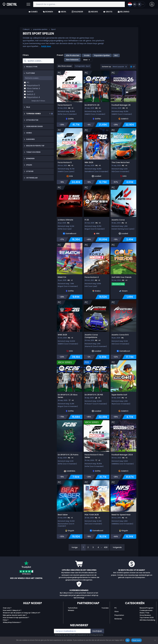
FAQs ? (6, 620)
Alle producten (73, 55)
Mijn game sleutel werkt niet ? (15, 615)
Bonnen (48, 12)
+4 (126, 165)
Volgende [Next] (117, 547)
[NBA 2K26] (97, 156)
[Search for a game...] (79, 4)
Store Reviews (145, 615)
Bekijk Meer (46, 46)
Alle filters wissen (65, 66)
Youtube (105, 608)
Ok (128, 640)
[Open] (28, 4)
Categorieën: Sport (83, 66)
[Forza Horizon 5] (70, 156)
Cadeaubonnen (146, 610)
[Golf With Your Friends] (123, 271)
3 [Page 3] (93, 547)
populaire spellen (40, 29)
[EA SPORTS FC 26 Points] (70, 450)
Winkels (71, 610)
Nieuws (93, 12)
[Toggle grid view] (133, 67)
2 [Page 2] (88, 547)
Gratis (108, 12)
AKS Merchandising (147, 620)
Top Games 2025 (147, 618)
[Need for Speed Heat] (123, 509)
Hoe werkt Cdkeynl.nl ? (12, 610)
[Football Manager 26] (123, 99)
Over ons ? (7, 608)
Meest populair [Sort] (120, 67)
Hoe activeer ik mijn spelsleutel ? (16, 618)
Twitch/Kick (73, 608)
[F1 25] (97, 214)
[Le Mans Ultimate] (70, 214)
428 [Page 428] (106, 547)
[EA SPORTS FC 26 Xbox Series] (70, 390)
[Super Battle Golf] (123, 390)
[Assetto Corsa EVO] (123, 330)
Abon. (62, 12)
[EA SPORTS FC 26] (97, 99)
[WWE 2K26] (70, 330)
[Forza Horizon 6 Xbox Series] (97, 450)
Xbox (116, 611)
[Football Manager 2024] (123, 450)
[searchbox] (38, 61)
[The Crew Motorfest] (123, 156)
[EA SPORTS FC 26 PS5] (97, 390)
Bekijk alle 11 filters (38, 101)
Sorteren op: (107, 67)
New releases (72, 60)
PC (116, 608)
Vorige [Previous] (75, 547)
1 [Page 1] (83, 547)
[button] (152, 4)
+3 (72, 165)
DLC (116, 55)
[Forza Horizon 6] (70, 99)
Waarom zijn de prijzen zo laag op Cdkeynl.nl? (22, 613)
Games (33, 12)
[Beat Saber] (70, 509)
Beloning (124, 12)
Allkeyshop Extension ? (12, 622)
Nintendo (118, 619)
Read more (136, 640)
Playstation (119, 615)
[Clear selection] (52, 114)
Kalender (77, 12)
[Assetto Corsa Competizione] (97, 330)
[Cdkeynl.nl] (4, 4)
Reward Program (146, 608)
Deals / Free (144, 613)
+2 (72, 108)
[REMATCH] (70, 271)
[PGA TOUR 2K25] (97, 509)
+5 (127, 108)
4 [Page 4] (98, 547)
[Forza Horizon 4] (97, 271)
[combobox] (114, 67)
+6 (99, 108)
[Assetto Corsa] (123, 214)
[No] (155, 640)
